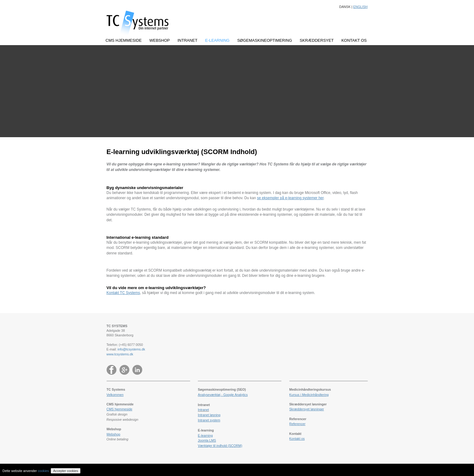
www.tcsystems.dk (120, 354)
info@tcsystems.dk (131, 349)
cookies (43, 471)
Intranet (203, 410)
